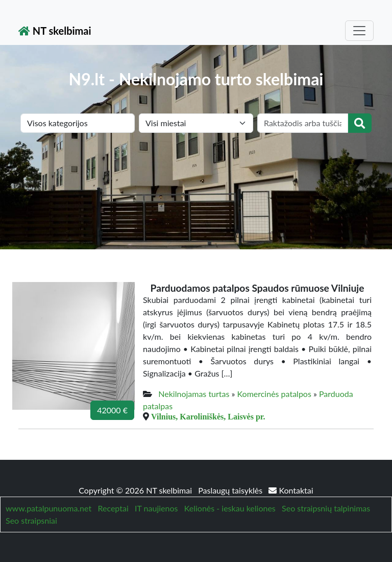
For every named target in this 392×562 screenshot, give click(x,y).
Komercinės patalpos (274, 394)
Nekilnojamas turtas (194, 394)
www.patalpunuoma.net (48, 508)
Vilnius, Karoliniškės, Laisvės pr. (208, 416)
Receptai (113, 508)
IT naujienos (156, 508)
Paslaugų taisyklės (231, 490)
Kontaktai (291, 490)
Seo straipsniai (31, 520)
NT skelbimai (55, 31)
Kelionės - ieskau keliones (230, 508)
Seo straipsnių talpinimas (326, 508)
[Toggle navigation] (359, 31)
